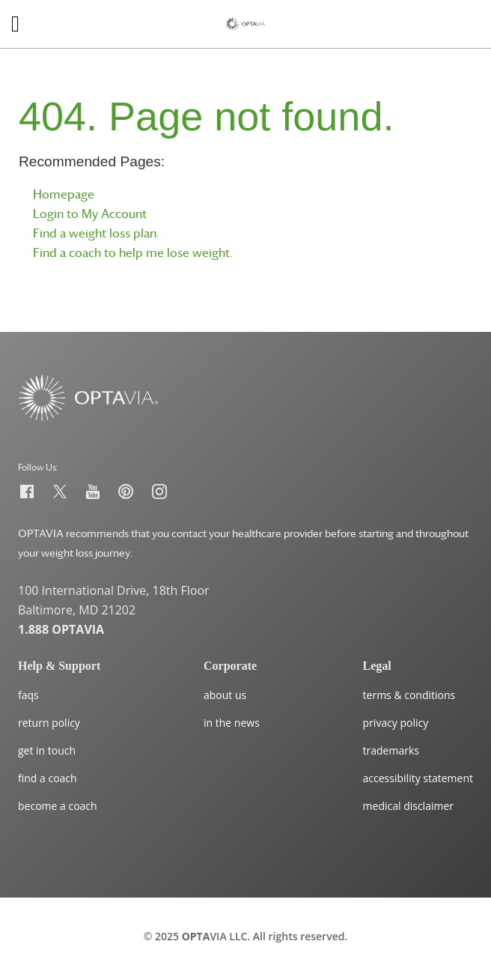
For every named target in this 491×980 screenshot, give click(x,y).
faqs (28, 695)
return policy (49, 723)
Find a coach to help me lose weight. (133, 252)
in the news (232, 723)
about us (225, 695)
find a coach (48, 778)
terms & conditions (409, 695)
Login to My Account (90, 214)
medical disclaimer (408, 806)
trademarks (391, 750)
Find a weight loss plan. (96, 233)
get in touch (47, 750)
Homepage (64, 194)
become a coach (58, 806)
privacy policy (396, 723)
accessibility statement (418, 778)
